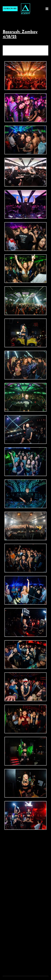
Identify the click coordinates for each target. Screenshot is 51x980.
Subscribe (10, 9)
